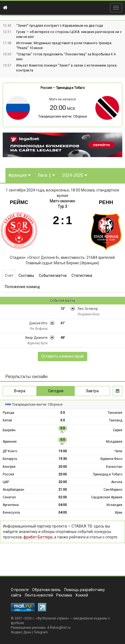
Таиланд (116, 420)
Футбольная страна (52, 618)
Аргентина (11, 505)
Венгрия (9, 467)
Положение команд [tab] (22, 287)
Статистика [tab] (82, 275)
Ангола (117, 482)
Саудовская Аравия (107, 497)
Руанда (8, 413)
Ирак (119, 513)
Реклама (64, 595)
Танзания (115, 413)
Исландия (114, 505)
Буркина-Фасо (111, 459)
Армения (10, 442)
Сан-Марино (113, 490)
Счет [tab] (9, 275)
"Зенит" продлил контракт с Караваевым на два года (60, 26)
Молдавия (114, 442)
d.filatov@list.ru (59, 628)
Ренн (106, 202)
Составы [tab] (26, 275)
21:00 (63, 490)
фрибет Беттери (38, 537)
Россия (46, 88)
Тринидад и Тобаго (70, 88)
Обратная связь (46, 590)
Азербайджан (13, 490)
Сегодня (56, 391)
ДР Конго (10, 451)
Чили (118, 451)
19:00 (63, 451)
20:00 (63, 467)
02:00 (63, 497)
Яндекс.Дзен (21, 632)
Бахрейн (9, 430)
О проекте (20, 590)
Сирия (118, 430)
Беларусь (10, 459)
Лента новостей (39, 595)
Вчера (20, 391)
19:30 (63, 459)
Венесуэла (11, 513)
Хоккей (82, 595)
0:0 (63, 413)
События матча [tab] (53, 275)
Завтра (92, 391)
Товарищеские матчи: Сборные (63, 116)
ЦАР (6, 482)
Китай (7, 420)
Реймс (19, 202)
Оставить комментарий (62, 356)
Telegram (41, 632)
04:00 (63, 505)
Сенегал (9, 497)
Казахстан (114, 467)
